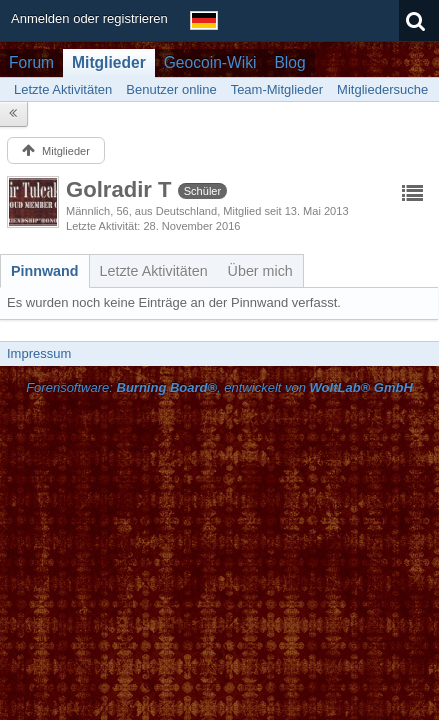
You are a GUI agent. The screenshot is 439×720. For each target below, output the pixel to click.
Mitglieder (109, 62)
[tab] (45, 271)
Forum (31, 62)
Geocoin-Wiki (210, 62)
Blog (289, 62)
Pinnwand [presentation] (45, 271)
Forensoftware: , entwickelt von (219, 387)
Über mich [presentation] (260, 271)
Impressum (39, 353)
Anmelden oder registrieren (89, 18)
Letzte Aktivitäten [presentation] (154, 271)
